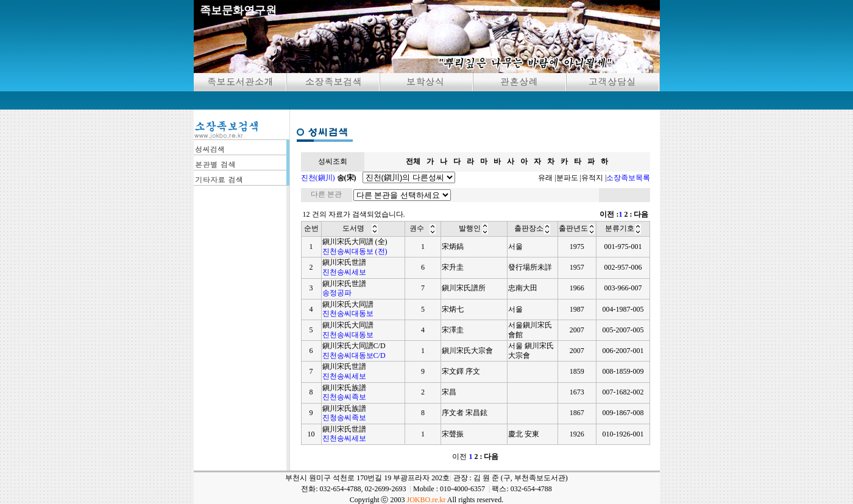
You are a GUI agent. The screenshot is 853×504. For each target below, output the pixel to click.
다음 (641, 214)
